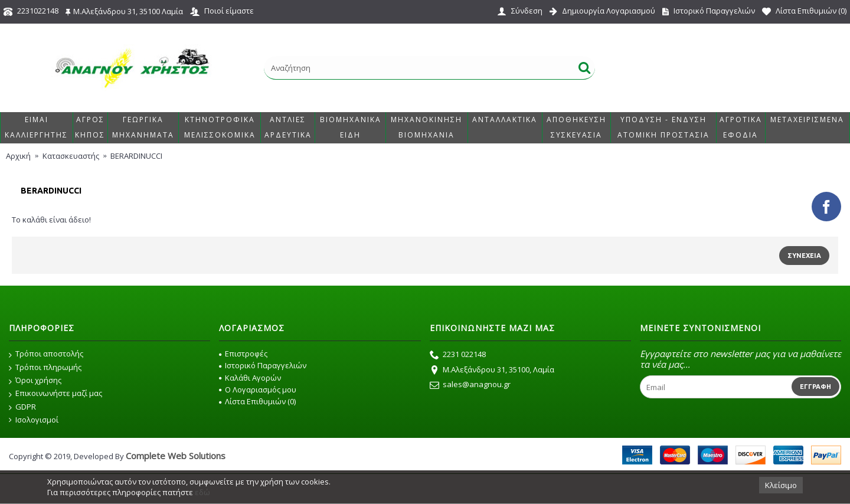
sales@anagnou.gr (470, 385)
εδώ (202, 492)
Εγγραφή (815, 387)
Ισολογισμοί (34, 420)
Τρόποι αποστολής (46, 354)
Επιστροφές (243, 354)
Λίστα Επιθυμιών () (257, 401)
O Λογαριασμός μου (258, 390)
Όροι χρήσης (35, 381)
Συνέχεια (804, 256)
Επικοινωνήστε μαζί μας (55, 394)
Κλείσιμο (781, 485)
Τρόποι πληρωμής (45, 368)
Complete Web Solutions (176, 456)
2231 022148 (458, 355)
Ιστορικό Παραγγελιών (263, 365)
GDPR (22, 407)
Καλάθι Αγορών (250, 378)
